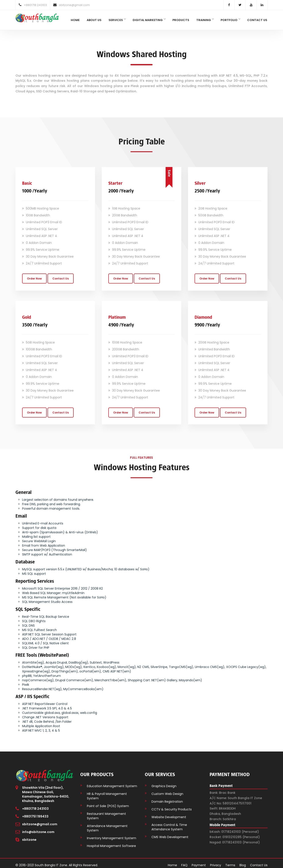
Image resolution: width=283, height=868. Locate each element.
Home (75, 20)
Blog (243, 861)
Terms (230, 861)
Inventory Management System (112, 834)
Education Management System (112, 782)
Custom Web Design (167, 790)
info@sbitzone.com (38, 828)
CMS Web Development (170, 833)
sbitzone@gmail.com (40, 820)
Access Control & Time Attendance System (169, 823)
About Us (94, 20)
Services (117, 20)
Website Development (169, 813)
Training (205, 20)
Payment (199, 861)
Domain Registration (167, 798)
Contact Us (257, 20)
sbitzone (29, 836)
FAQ (184, 861)
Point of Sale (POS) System (108, 802)
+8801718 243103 (35, 805)
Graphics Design (164, 782)
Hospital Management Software (111, 842)
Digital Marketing (149, 20)
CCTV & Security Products (172, 806)
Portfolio (230, 20)
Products (181, 20)
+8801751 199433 (35, 813)
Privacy (216, 861)
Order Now (34, 275)
